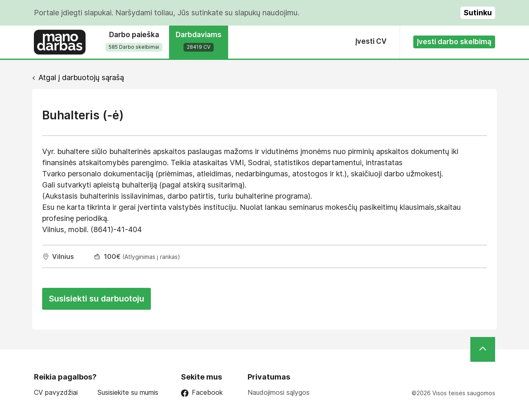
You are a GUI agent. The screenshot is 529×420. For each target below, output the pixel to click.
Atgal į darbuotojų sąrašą (81, 77)
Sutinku (478, 13)
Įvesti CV (371, 41)
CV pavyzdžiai (56, 393)
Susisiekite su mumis (128, 393)
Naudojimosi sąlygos (279, 392)
